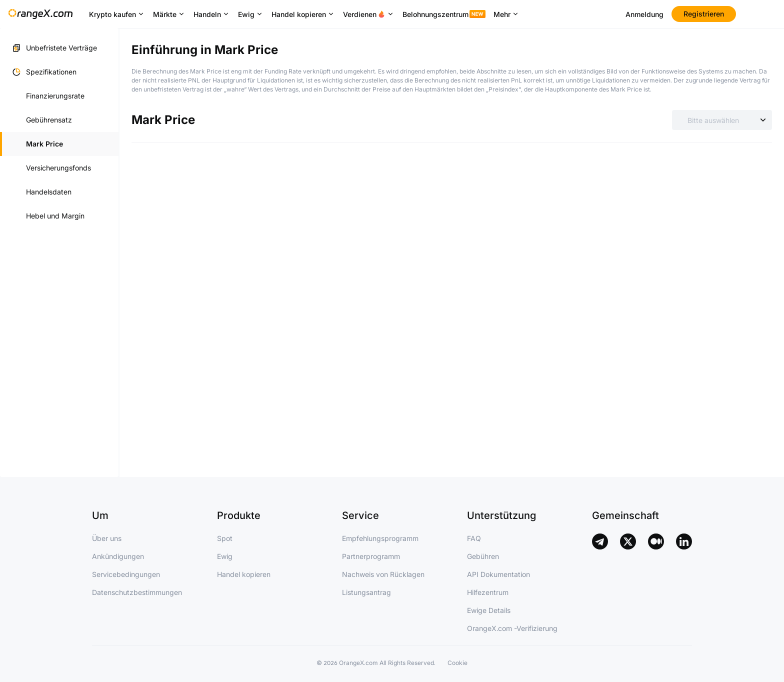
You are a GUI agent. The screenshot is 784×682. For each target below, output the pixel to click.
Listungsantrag (366, 592)
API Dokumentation (498, 574)
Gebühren (483, 556)
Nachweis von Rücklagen (383, 574)
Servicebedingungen (126, 574)
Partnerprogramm (371, 556)
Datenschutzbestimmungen (137, 592)
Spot (225, 538)
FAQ (474, 538)
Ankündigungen (118, 556)
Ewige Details (489, 610)
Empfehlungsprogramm (380, 538)
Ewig (225, 556)
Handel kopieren (244, 574)
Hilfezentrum (488, 592)
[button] (59, 72)
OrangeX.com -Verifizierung (512, 628)
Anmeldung (644, 14)
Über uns (107, 538)
